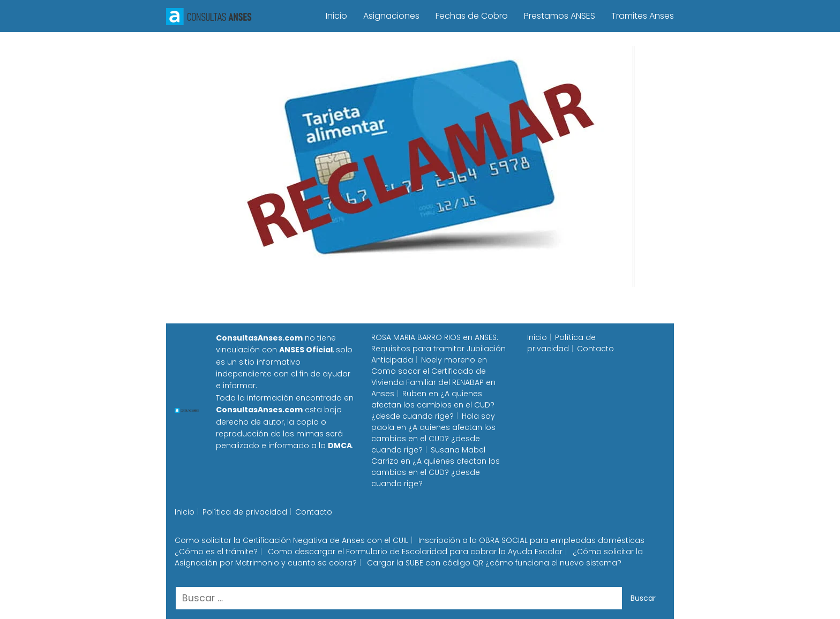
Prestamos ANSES (560, 16)
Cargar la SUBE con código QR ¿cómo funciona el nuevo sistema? (494, 563)
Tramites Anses (643, 16)
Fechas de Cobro (472, 16)
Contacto (595, 349)
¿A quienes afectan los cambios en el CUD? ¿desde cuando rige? (433, 405)
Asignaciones (391, 16)
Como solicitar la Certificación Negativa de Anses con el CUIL (291, 540)
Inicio (336, 16)
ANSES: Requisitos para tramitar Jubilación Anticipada (438, 349)
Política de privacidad (561, 343)
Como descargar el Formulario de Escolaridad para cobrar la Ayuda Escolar (415, 552)
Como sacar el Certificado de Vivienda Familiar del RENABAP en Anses (433, 382)
